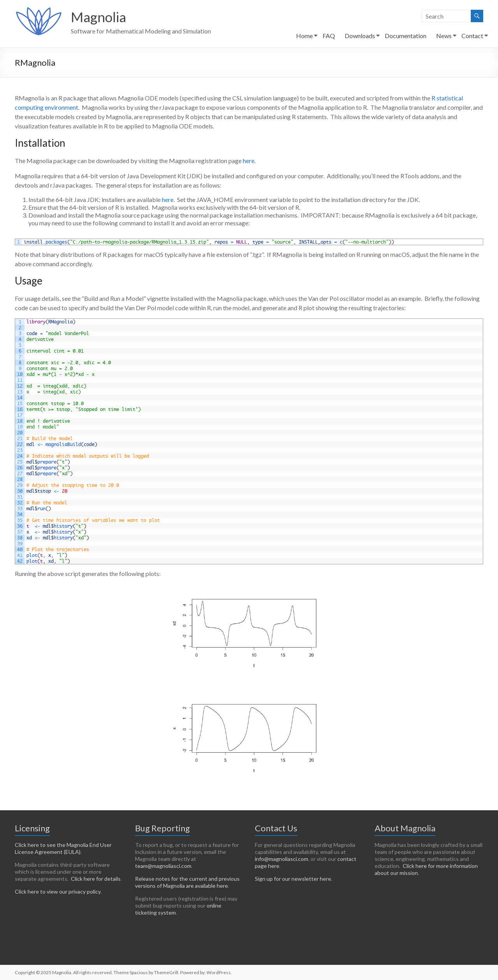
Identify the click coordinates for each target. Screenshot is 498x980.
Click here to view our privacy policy (58, 891)
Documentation (406, 36)
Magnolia (100, 17)
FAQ (329, 36)
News (444, 36)
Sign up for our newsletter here (293, 879)
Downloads (360, 36)
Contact (472, 36)
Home (304, 36)
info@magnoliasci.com (281, 859)
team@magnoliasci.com (163, 866)
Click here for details (96, 879)
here (249, 161)
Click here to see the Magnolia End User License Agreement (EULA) (63, 848)
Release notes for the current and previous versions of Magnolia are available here (187, 882)
